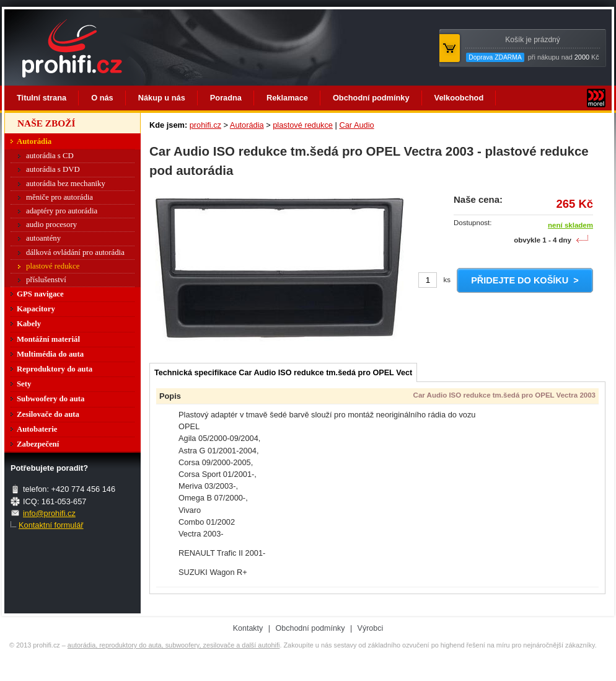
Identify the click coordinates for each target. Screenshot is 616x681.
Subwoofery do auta (51, 399)
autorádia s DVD (53, 169)
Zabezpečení (38, 444)
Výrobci (371, 628)
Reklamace (287, 98)
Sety (24, 384)
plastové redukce (303, 125)
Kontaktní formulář (51, 525)
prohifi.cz (205, 125)
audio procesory (51, 225)
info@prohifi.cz (49, 513)
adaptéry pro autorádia (62, 211)
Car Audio (356, 125)
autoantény (43, 238)
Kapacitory (36, 309)
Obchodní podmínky (371, 98)
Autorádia (247, 125)
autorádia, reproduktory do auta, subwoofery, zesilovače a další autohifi (174, 645)
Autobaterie (37, 429)
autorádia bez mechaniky (66, 184)
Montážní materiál (48, 339)
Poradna (226, 98)
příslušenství (46, 280)
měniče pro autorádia (59, 197)
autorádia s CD (50, 156)
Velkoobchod (459, 98)
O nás (102, 98)
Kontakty (248, 628)
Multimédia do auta (50, 354)
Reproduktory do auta (55, 369)
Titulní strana (42, 98)
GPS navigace (40, 294)
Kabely (29, 324)
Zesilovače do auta (48, 414)
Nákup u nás (162, 98)
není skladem (570, 225)
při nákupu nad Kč (532, 49)
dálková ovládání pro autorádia (75, 252)
